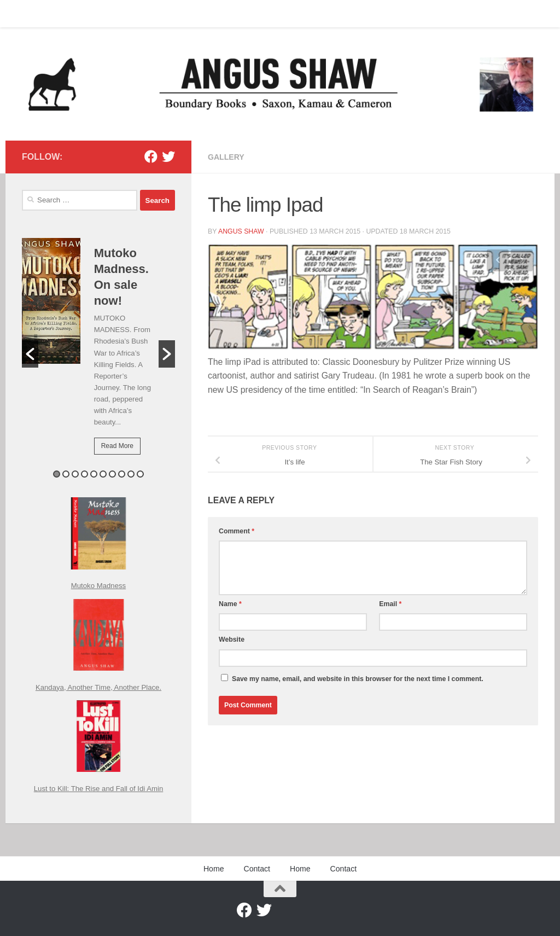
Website (232, 639)
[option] (98, 354)
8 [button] (122, 474)
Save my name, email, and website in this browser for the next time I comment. (358, 679)
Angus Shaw (241, 231)
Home (24, 14)
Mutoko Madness (98, 586)
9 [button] (131, 474)
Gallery (226, 157)
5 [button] (94, 474)
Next (522, 260)
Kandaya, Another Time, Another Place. (98, 687)
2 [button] (66, 474)
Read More (117, 446)
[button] (30, 354)
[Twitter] (168, 156)
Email (390, 604)
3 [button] (75, 474)
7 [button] (112, 474)
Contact (63, 14)
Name (230, 604)
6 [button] (103, 474)
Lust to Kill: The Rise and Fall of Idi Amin (99, 789)
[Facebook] (151, 156)
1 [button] (57, 474)
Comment (237, 531)
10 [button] (140, 474)
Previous (498, 260)
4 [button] (84, 474)
